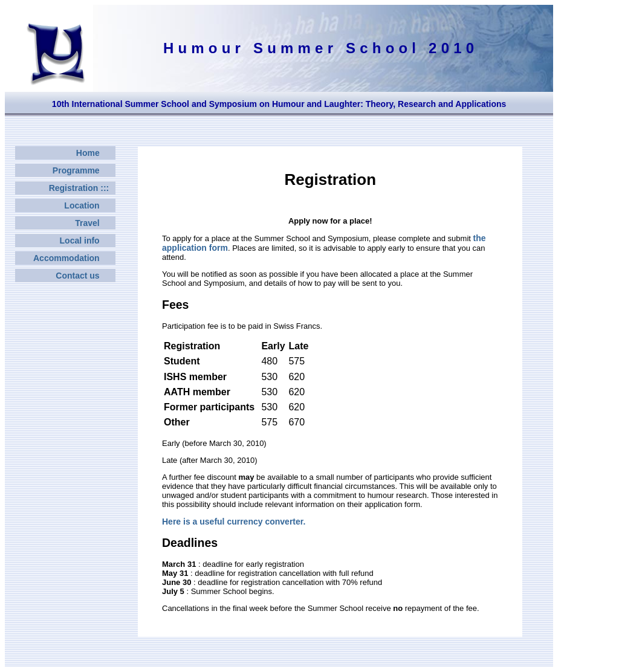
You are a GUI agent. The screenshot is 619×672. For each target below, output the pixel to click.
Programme (83, 170)
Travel (94, 223)
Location (89, 205)
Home (95, 153)
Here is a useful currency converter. (234, 522)
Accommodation (73, 258)
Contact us (85, 276)
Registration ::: (81, 188)
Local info (87, 241)
